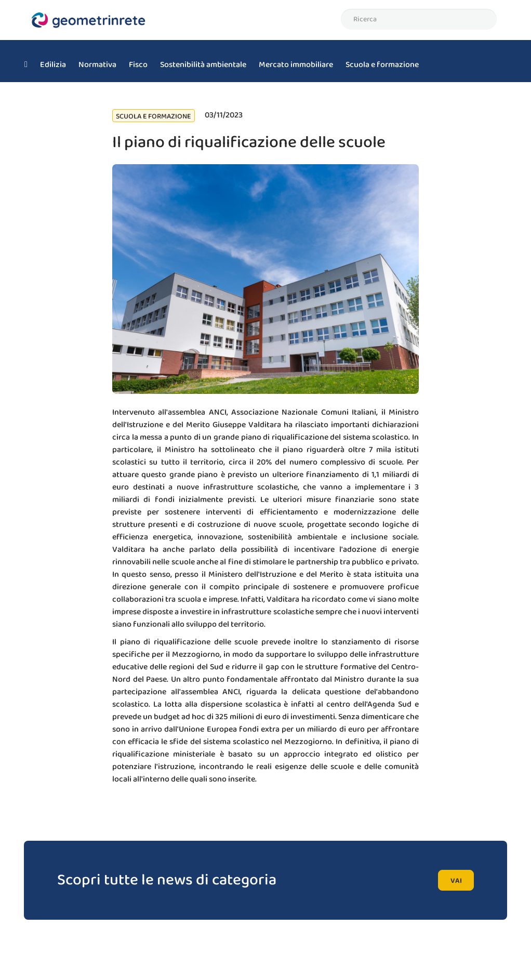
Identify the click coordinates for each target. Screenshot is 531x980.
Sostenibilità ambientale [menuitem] (203, 65)
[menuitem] (26, 61)
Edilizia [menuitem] (53, 65)
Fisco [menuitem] (138, 65)
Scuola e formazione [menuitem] (382, 65)
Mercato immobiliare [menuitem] (296, 65)
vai (456, 881)
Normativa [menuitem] (97, 65)
